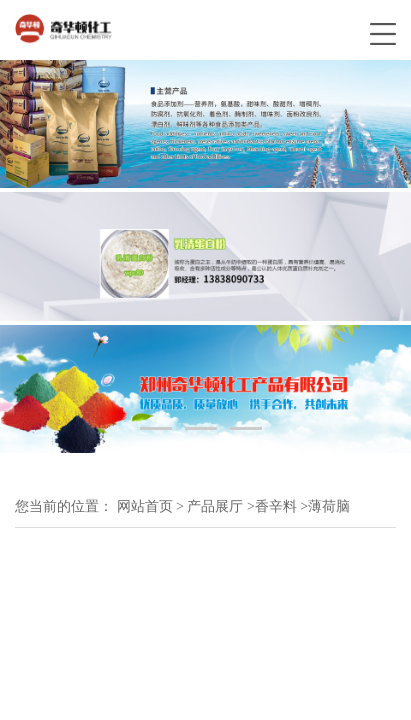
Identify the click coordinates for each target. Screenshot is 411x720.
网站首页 (145, 506)
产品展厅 (215, 506)
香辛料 (276, 506)
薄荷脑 (329, 506)
